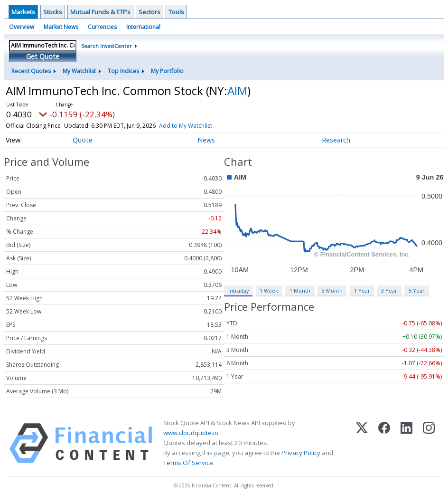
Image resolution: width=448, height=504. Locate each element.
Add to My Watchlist (186, 126)
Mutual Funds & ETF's (100, 12)
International (143, 27)
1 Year (362, 290)
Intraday (238, 290)
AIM (237, 90)
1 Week (269, 290)
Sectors (149, 12)
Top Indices (123, 71)
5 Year (417, 290)
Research (336, 140)
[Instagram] (429, 443)
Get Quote (43, 56)
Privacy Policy (301, 453)
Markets (23, 12)
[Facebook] (384, 443)
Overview (22, 27)
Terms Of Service (188, 463)
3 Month (332, 290)
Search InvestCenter (107, 46)
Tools (176, 12)
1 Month (300, 290)
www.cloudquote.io (191, 433)
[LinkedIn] (406, 443)
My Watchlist (79, 71)
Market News (61, 27)
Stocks (53, 12)
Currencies (102, 27)
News (206, 140)
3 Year (389, 290)
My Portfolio (167, 71)
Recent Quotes (31, 71)
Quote (83, 140)
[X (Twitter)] (362, 443)
